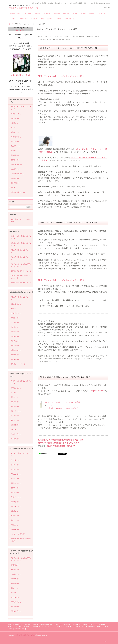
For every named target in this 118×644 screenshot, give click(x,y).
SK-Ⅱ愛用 (67, 624)
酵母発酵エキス (70, 19)
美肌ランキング (16, 132)
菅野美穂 (92, 14)
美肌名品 (85, 624)
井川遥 (83, 14)
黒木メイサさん (16, 479)
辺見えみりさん (16, 474)
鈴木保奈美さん (16, 602)
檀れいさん (14, 588)
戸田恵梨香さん (16, 469)
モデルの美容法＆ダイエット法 (21, 271)
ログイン (107, 641)
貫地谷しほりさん (17, 165)
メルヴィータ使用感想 (18, 534)
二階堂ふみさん (16, 350)
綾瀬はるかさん (16, 114)
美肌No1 (50, 19)
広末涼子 (102, 14)
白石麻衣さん (15, 336)
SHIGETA (59, 624)
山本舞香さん (15, 502)
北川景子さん (15, 332)
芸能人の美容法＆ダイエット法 (21, 283)
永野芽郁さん (15, 359)
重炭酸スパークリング (18, 364)
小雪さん (14, 151)
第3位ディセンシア (81, 627)
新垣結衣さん (15, 118)
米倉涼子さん (15, 406)
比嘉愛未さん (15, 402)
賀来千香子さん (16, 597)
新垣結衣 (37, 14)
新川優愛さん (15, 425)
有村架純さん (15, 341)
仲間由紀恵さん (16, 313)
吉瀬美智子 (24, 19)
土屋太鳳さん (15, 355)
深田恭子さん (15, 465)
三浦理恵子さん (16, 574)
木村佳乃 (13, 19)
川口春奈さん (15, 493)
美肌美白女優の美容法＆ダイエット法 (23, 7)
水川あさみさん (16, 483)
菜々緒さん (14, 393)
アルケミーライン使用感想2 (22, 627)
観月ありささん (16, 411)
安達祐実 (34, 19)
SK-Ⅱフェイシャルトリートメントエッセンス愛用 (57, 29)
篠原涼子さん (15, 346)
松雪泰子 (57, 14)
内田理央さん (15, 439)
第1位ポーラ (36, 627)
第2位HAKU (70, 627)
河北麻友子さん (16, 434)
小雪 (42, 19)
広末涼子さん (15, 146)
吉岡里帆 (66, 14)
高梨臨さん (14, 525)
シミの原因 (45, 627)
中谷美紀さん (15, 178)
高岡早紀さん (15, 565)
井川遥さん (14, 123)
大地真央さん (15, 583)
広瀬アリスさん (16, 497)
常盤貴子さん (15, 607)
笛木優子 (27, 624)
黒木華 (10, 624)
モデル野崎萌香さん (17, 174)
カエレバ (54, 405)
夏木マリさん (15, 579)
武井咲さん (14, 327)
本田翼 (75, 14)
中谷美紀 (47, 14)
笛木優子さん (15, 169)
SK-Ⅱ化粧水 (76, 624)
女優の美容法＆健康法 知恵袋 (25, 635)
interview (92, 627)
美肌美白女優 (15, 14)
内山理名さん (15, 516)
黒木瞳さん (14, 593)
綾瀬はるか (27, 14)
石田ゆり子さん (16, 611)
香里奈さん (14, 397)
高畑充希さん (15, 529)
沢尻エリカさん (16, 430)
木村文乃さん (15, 488)
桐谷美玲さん (15, 416)
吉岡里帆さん (15, 155)
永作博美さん (15, 570)
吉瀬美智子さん (16, 137)
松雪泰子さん (15, 141)
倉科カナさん (15, 520)
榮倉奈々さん (15, 420)
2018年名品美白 (19, 629)
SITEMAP (100, 627)
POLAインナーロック (57, 627)
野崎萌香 (35, 624)
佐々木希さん (15, 460)
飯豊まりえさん (16, 506)
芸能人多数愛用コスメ (18, 192)
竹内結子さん (15, 318)
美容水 (59, 19)
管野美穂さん (15, 183)
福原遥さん (14, 511)
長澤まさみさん (16, 388)
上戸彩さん (14, 309)
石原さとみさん (16, 304)
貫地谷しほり (19, 624)
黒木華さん (14, 128)
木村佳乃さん (15, 160)
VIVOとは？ (93, 624)
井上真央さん (15, 323)
